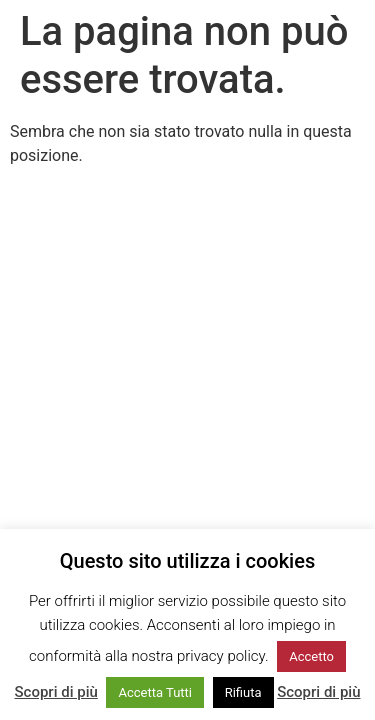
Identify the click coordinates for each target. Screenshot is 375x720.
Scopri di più (56, 692)
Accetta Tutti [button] (155, 692)
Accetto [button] (311, 656)
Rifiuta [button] (243, 692)
